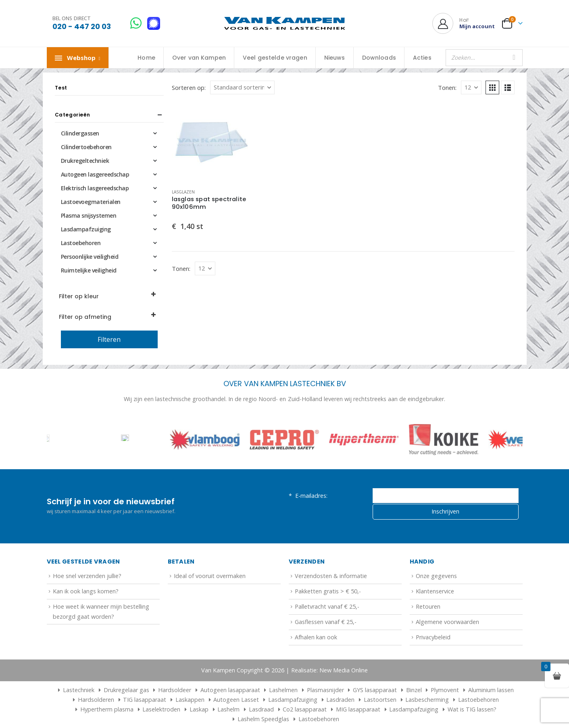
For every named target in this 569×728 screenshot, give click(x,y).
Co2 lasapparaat (305, 709)
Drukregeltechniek (85, 161)
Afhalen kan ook (316, 637)
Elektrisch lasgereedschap (95, 188)
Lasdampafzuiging (86, 229)
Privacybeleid (433, 637)
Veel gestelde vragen (275, 58)
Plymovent (445, 690)
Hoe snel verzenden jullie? (87, 576)
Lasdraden (340, 700)
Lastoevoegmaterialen (91, 202)
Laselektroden (161, 709)
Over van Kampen (199, 58)
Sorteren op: (189, 87)
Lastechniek (75, 690)
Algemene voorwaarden (447, 622)
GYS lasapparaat (375, 690)
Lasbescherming (427, 700)
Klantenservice (435, 591)
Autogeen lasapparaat (230, 690)
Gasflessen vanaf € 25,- (326, 622)
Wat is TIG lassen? (472, 709)
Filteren (109, 339)
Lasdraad (261, 709)
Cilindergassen (80, 133)
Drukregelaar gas (126, 690)
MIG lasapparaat (358, 709)
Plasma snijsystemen (89, 215)
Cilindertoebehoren (86, 147)
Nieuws (335, 58)
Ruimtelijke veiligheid (89, 270)
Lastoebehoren (81, 243)
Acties (422, 58)
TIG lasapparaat (145, 700)
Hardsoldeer (175, 690)
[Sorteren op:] (242, 87)
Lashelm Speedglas (263, 719)
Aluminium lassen (491, 690)
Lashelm (228, 709)
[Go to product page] (212, 142)
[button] (492, 87)
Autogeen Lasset (236, 700)
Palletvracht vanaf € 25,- (327, 606)
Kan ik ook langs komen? (86, 591)
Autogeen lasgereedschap (95, 174)
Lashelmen (283, 690)
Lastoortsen (380, 700)
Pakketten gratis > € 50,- (328, 591)
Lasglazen (183, 192)
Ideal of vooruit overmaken (210, 576)
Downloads (379, 58)
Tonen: (447, 87)
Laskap (199, 709)
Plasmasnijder (325, 690)
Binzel (414, 690)
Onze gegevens (436, 576)
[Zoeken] (514, 58)
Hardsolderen (96, 700)
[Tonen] (471, 87)
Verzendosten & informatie (331, 576)
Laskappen (190, 700)
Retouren (428, 606)
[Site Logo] (285, 24)
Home (146, 58)
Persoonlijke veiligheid (90, 257)
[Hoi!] (464, 23)
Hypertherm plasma (107, 709)
